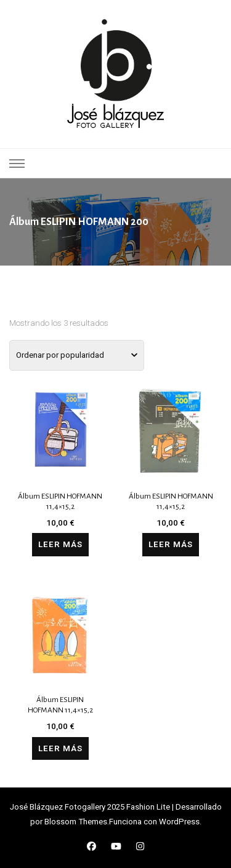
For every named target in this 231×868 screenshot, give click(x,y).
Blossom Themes (76, 822)
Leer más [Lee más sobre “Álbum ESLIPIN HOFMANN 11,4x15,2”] (60, 544)
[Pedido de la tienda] (77, 355)
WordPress (179, 822)
